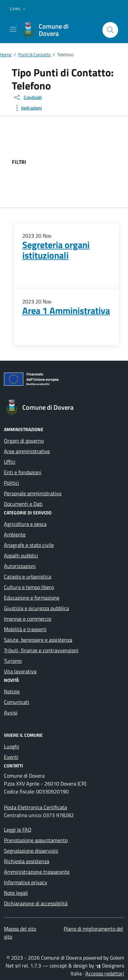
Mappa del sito (20, 929)
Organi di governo (24, 441)
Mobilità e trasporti (25, 629)
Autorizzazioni (20, 566)
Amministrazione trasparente (37, 872)
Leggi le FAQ (18, 830)
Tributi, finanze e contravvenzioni (41, 650)
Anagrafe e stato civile (29, 545)
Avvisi (11, 712)
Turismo (13, 661)
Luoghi (11, 746)
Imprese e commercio (28, 619)
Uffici (10, 462)
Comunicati (17, 702)
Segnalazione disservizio (31, 851)
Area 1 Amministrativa (66, 311)
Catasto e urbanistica (28, 577)
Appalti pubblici (21, 555)
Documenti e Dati (23, 504)
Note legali (16, 893)
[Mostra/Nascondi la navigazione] (13, 29)
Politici (11, 483)
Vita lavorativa (20, 671)
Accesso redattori (105, 973)
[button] (19, 9)
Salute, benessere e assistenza (38, 640)
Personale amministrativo (33, 493)
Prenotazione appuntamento (36, 840)
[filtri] (75, 162)
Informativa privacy (26, 882)
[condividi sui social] (27, 97)
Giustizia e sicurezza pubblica (36, 608)
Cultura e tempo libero (29, 587)
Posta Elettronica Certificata (35, 807)
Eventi (11, 757)
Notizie (12, 691)
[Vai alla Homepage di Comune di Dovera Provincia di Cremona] (59, 30)
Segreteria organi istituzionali (56, 250)
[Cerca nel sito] (110, 30)
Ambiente (15, 534)
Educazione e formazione (32, 598)
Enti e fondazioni (23, 472)
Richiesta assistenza (27, 861)
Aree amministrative (27, 451)
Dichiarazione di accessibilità (36, 903)
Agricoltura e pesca (25, 524)
